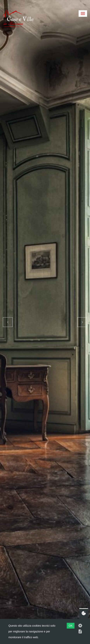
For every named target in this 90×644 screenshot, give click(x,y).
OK (71, 626)
